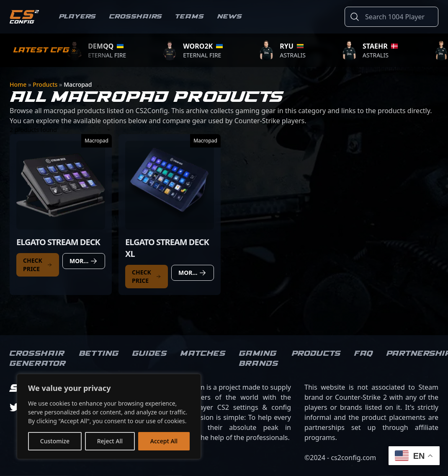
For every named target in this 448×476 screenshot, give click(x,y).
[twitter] (15, 407)
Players (77, 17)
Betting (99, 354)
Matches (203, 354)
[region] (109, 416)
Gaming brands (259, 359)
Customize (55, 441)
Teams (190, 17)
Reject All (110, 441)
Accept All (164, 441)
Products (46, 84)
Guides (150, 354)
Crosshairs (136, 17)
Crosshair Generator (38, 359)
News (230, 17)
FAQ (364, 354)
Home (19, 84)
